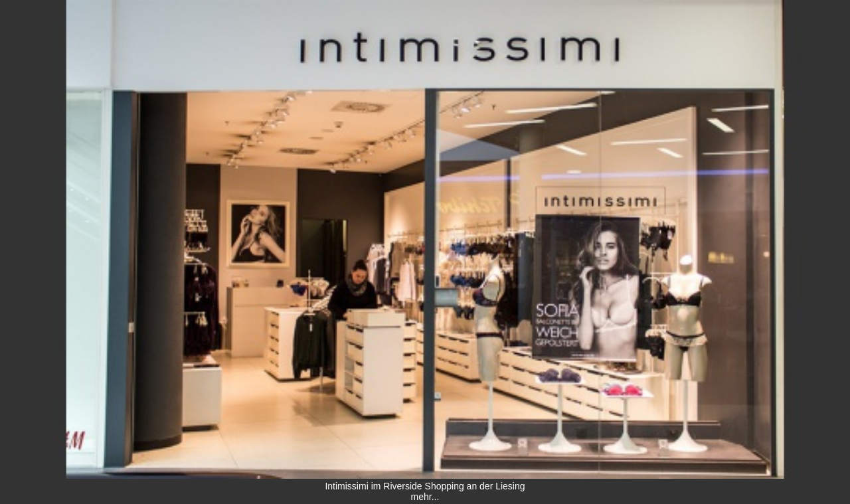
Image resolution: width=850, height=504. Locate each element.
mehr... (425, 497)
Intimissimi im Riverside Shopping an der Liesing (425, 486)
